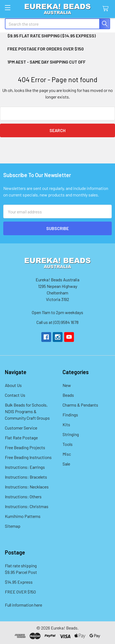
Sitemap (13, 526)
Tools (68, 444)
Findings (70, 415)
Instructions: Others (23, 497)
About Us (13, 385)
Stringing (71, 434)
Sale (66, 464)
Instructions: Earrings (25, 467)
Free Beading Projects (25, 447)
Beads (68, 395)
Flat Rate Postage (21, 438)
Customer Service (21, 428)
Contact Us (15, 395)
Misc (67, 454)
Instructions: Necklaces (27, 487)
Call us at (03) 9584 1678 (57, 322)
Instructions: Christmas (27, 506)
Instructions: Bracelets (26, 477)
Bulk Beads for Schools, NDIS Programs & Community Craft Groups (27, 411)
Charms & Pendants (80, 405)
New (67, 385)
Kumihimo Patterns (23, 516)
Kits (66, 424)
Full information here (24, 605)
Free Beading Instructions (28, 457)
